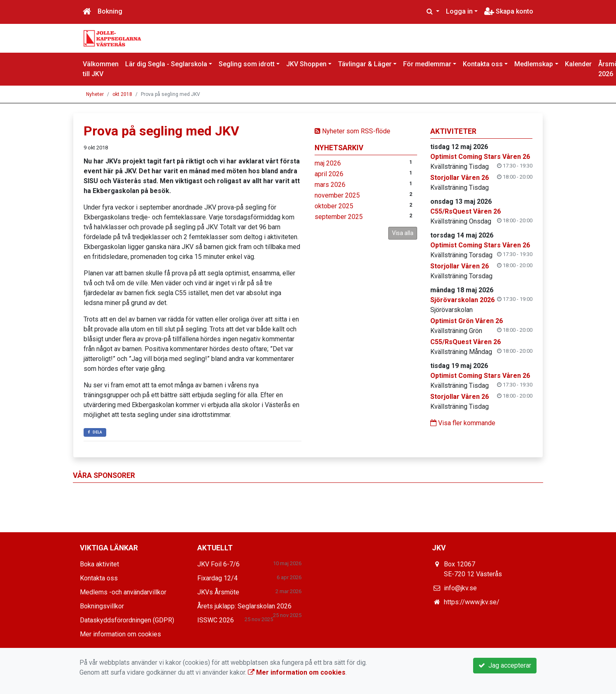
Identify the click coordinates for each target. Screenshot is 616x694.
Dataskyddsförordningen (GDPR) (127, 620)
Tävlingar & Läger (365, 64)
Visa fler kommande (463, 423)
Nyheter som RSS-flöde (352, 131)
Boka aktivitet (99, 564)
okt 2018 (122, 94)
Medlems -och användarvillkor (123, 592)
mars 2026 (330, 185)
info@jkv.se (460, 588)
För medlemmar (427, 64)
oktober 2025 (334, 206)
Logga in (459, 11)
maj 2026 (328, 163)
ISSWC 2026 (216, 620)
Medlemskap (534, 64)
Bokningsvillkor (102, 606)
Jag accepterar (505, 665)
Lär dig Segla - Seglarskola (166, 64)
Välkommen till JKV (101, 69)
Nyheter (95, 94)
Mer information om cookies (120, 634)
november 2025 (337, 195)
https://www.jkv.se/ (472, 602)
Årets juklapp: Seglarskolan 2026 (244, 606)
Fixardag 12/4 (217, 578)
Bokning (110, 11)
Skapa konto (509, 11)
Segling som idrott (247, 64)
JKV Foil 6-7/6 (218, 564)
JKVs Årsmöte (218, 592)
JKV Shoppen (306, 64)
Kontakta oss (483, 64)
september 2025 (339, 217)
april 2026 (329, 174)
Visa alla (403, 233)
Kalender (578, 64)
